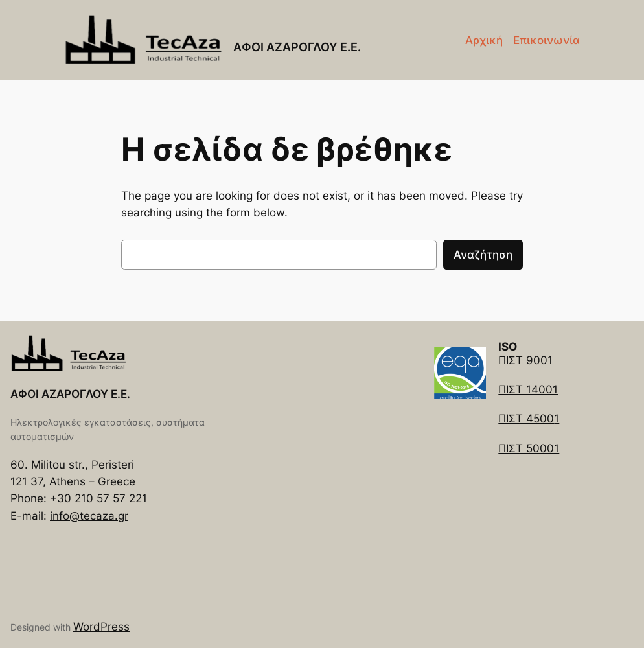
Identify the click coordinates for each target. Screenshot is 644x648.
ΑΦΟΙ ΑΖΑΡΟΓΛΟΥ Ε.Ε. (297, 47)
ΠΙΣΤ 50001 (529, 448)
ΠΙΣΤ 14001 (528, 389)
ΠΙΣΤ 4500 (526, 419)
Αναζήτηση (483, 255)
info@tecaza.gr (89, 516)
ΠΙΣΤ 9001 (525, 360)
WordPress (101, 627)
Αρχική (484, 40)
